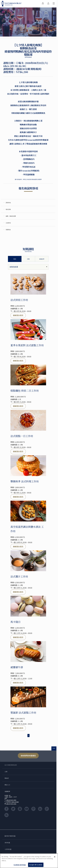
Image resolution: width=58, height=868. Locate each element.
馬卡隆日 (15, 622)
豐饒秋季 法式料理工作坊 (25, 481)
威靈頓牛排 (17, 667)
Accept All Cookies (36, 865)
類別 (15, 259)
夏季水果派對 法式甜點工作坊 (27, 345)
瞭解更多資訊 (18, 315)
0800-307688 (15, 802)
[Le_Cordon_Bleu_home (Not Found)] (12, 4)
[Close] (55, 857)
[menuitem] (43, 4)
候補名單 (42, 259)
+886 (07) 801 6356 (11, 804)
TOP (54, 748)
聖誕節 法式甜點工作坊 (23, 713)
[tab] (28, 203)
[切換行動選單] (54, 4)
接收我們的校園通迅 (28, 756)
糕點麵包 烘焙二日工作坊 (25, 391)
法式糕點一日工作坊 (22, 436)
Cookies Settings (20, 865)
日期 (28, 259)
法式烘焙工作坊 (19, 300)
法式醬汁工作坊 (19, 576)
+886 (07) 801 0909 (11, 800)
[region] (29, 861)
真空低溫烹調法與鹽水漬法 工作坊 (27, 529)
